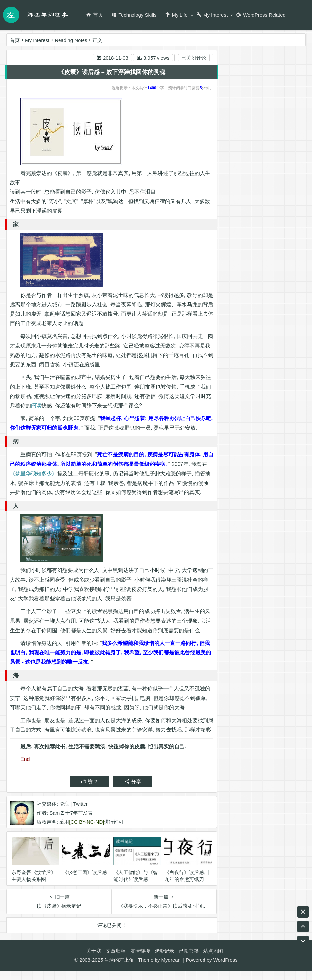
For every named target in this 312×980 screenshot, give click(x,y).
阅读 (36, 406)
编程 (285, 322)
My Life (176, 15)
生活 (248, 311)
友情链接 (140, 960)
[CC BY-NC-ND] (86, 832)
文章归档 (116, 960)
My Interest (212, 15)
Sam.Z (57, 823)
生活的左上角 (119, 969)
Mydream (172, 969)
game (264, 370)
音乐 (230, 311)
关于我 (94, 960)
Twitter (81, 814)
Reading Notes (71, 40)
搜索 (291, 67)
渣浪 (64, 814)
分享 (132, 791)
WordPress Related (261, 15)
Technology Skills (134, 15)
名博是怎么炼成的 (266, 358)
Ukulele (264, 322)
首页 (95, 15)
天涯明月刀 (237, 370)
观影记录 (164, 960)
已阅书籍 (189, 960)
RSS (275, 334)
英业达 (255, 334)
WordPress (226, 969)
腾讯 (282, 370)
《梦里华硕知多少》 (34, 474)
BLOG (272, 346)
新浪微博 (253, 107)
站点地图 (213, 960)
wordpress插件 (241, 346)
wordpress (236, 322)
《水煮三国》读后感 (85, 882)
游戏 (292, 346)
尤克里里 (270, 311)
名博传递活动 (257, 382)
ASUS (232, 358)
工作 (230, 382)
